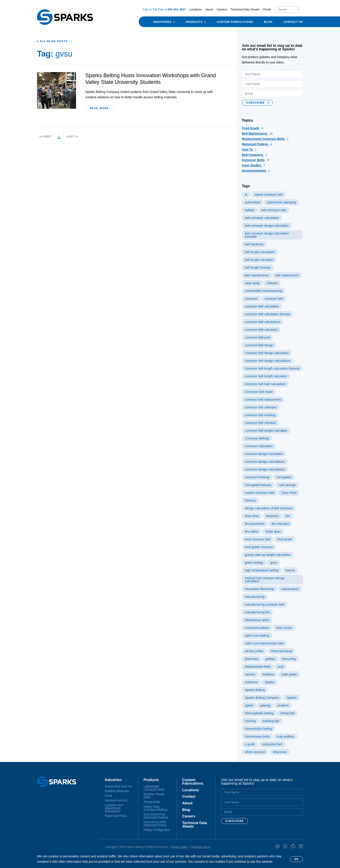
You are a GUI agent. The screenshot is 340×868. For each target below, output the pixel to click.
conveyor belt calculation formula (268, 314)
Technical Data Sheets (245, 9)
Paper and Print (116, 816)
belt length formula (258, 268)
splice (249, 705)
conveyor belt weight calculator (266, 431)
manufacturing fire (257, 612)
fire (288, 516)
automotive (252, 202)
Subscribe (255, 103)
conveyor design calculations (265, 462)
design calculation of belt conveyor (269, 508)
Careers (222, 9)
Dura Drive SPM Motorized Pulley (155, 824)
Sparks (270, 682)
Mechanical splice (257, 620)
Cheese (272, 283)
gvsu (274, 563)
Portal (267, 9)
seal (281, 667)
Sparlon (291, 698)
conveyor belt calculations (263, 322)
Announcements (256, 171)
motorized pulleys (257, 628)
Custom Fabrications (235, 22)
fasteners (272, 516)
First (47, 137)
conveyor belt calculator (261, 330)
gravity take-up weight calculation (268, 555)
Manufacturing (255, 597)
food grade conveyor (259, 547)
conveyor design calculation (264, 454)
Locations (196, 9)
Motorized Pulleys (257, 144)
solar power (289, 674)
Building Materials (117, 791)
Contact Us (293, 22)
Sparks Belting (255, 690)
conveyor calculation (259, 446)
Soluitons (251, 682)
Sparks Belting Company (262, 698)
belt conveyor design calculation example (267, 235)
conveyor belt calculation (262, 306)
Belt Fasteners (254, 155)
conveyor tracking (257, 477)
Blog (268, 22)
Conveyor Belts (256, 160)
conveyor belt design (259, 345)
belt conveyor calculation (262, 218)
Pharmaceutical (281, 651)
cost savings (287, 485)
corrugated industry (258, 485)
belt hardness (254, 244)
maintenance (290, 589)
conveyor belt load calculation (265, 384)
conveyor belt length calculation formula (272, 368)
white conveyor (255, 752)
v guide (250, 744)
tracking (250, 721)
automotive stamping (281, 202)
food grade (285, 539)
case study (252, 283)
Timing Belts (152, 802)
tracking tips (271, 721)
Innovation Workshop (259, 589)
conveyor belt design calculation (267, 353)
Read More (99, 108)
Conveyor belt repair (259, 392)
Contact (189, 797)
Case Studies (253, 165)
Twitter (293, 847)
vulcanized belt (272, 744)
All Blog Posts (54, 41)
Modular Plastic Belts (154, 796)
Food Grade (252, 128)
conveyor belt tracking (260, 415)
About (209, 9)
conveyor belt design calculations (268, 361)
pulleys (270, 659)
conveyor (251, 299)
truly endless (286, 736)
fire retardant (280, 524)
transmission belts (257, 736)
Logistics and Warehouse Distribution (114, 808)
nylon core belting (257, 636)
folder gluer (273, 531)
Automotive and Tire (119, 786)
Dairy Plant (289, 493)
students (283, 705)
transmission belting (259, 729)
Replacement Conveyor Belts (265, 139)
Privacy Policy (179, 847)
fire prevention (255, 524)
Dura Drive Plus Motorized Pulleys (156, 816)
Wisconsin (280, 752)
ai (246, 195)
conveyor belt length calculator (266, 376)
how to (290, 570)
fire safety (252, 531)
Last (70, 137)
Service (250, 674)
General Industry (116, 800)
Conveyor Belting (257, 438)
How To (249, 150)
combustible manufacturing (263, 291)
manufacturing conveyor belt (264, 604)
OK (296, 859)
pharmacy (252, 659)
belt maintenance (257, 275)
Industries (162, 22)
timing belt (287, 713)
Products (194, 22)
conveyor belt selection (261, 407)
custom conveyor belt (260, 493)
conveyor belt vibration (260, 423)
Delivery (251, 500)
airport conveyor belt (269, 195)
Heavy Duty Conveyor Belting (155, 808)
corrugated (284, 477)
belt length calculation (260, 252)
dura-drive (252, 516)
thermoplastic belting (259, 713)
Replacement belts (258, 667)
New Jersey (284, 628)
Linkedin (301, 847)
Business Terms (201, 847)
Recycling (289, 659)
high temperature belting (262, 570)
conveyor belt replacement (263, 400)
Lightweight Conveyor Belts (154, 788)
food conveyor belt (258, 539)
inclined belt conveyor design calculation (265, 580)
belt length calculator (259, 260)
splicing (265, 705)
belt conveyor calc (274, 210)
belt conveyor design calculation (267, 226)
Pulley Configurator (157, 830)
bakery (250, 210)
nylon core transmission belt (264, 643)
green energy (254, 563)
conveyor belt (274, 299)
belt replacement (287, 275)
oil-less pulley (254, 651)
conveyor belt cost (257, 337)
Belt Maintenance (257, 134)
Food (108, 796)
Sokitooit (268, 674)
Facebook (277, 847)
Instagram (285, 847)
